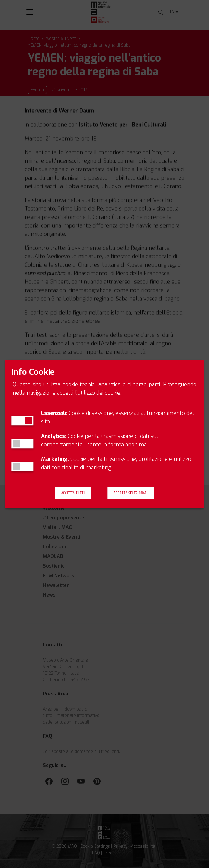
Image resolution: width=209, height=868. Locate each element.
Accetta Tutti (73, 493)
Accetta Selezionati (131, 493)
